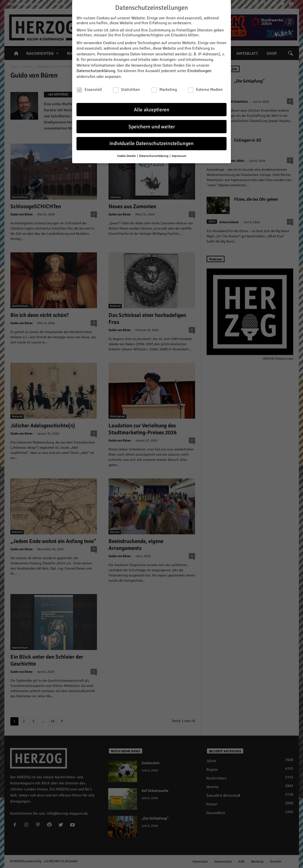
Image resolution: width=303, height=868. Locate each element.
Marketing (164, 90)
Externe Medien (205, 90)
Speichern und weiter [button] (152, 127)
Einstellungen (199, 71)
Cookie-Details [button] (127, 156)
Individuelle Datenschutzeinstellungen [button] (151, 143)
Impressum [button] (179, 156)
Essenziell (89, 90)
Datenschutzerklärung (96, 71)
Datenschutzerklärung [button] (154, 156)
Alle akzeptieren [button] (152, 110)
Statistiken (126, 90)
